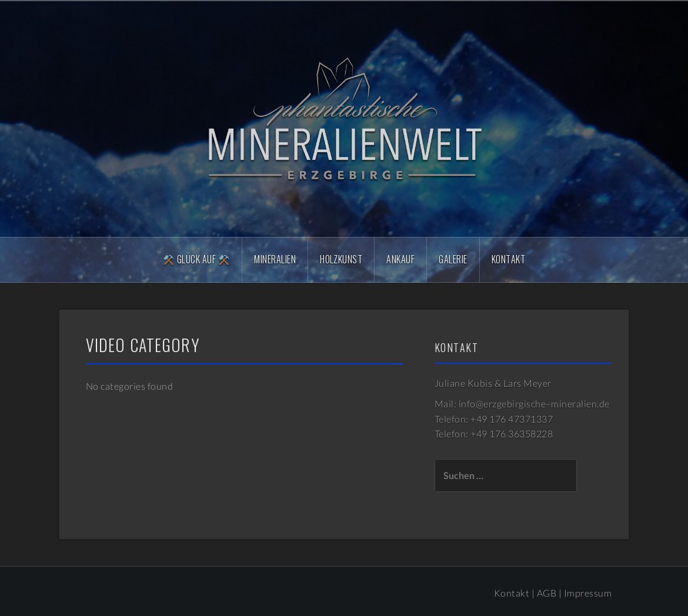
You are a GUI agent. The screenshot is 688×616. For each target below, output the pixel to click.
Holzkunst (341, 259)
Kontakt (508, 259)
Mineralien (275, 259)
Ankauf (400, 259)
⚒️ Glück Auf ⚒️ (196, 259)
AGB (547, 593)
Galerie (453, 259)
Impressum (588, 593)
